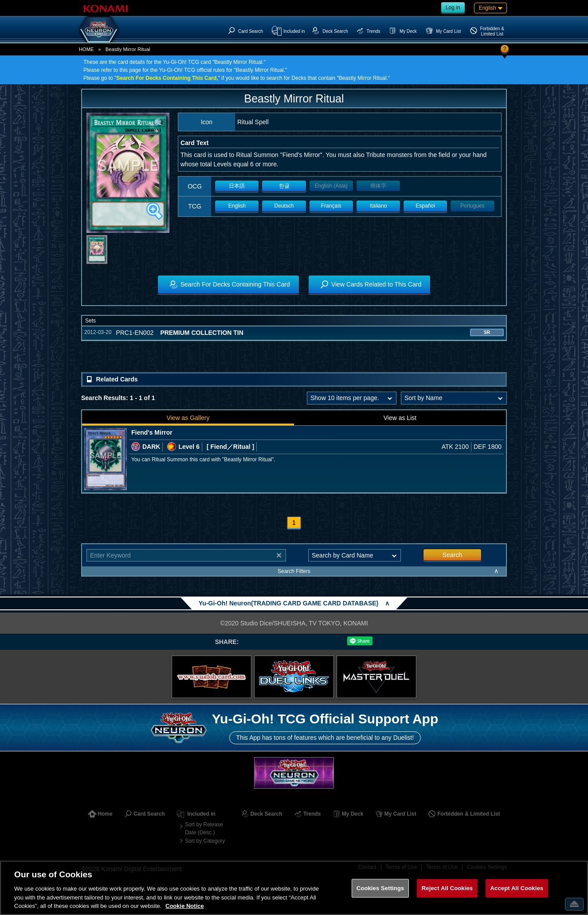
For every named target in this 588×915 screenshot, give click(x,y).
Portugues (472, 206)
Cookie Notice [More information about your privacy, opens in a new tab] (185, 906)
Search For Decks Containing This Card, (167, 78)
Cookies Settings (380, 888)
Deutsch (284, 206)
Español (425, 206)
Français (331, 206)
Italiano (378, 206)
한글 (284, 186)
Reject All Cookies (447, 888)
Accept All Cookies (517, 888)
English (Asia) (331, 186)
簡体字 (378, 186)
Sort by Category (205, 841)
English (237, 206)
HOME (86, 49)
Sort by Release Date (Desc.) (204, 829)
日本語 (237, 186)
